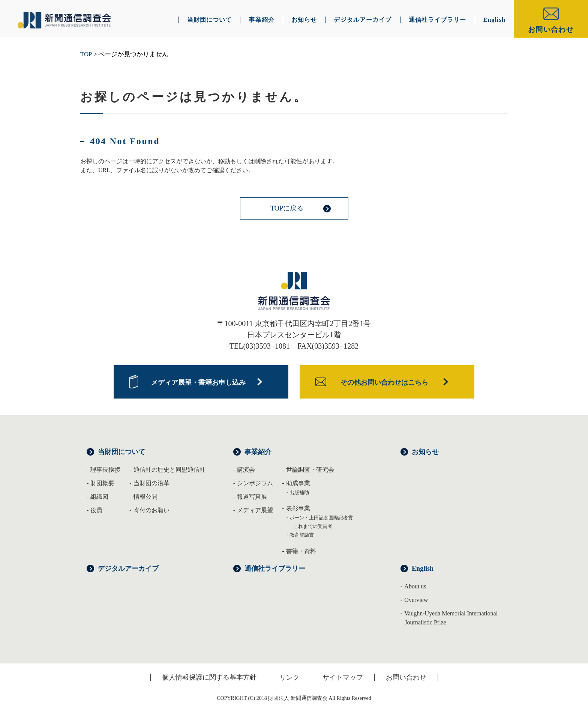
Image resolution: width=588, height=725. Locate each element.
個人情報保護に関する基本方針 (209, 677)
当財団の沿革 (151, 483)
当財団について (121, 452)
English (423, 569)
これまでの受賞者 (313, 526)
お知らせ (425, 452)
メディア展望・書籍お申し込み (198, 382)
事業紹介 (258, 452)
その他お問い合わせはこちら (384, 382)
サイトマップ (343, 677)
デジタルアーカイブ (128, 569)
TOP (86, 54)
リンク (289, 677)
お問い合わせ (551, 29)
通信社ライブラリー (275, 569)
